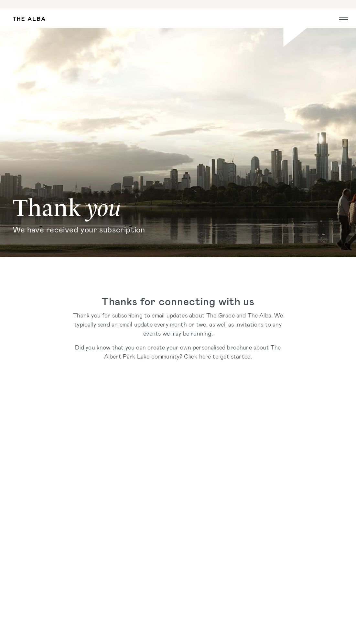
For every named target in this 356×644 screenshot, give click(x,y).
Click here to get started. (218, 356)
